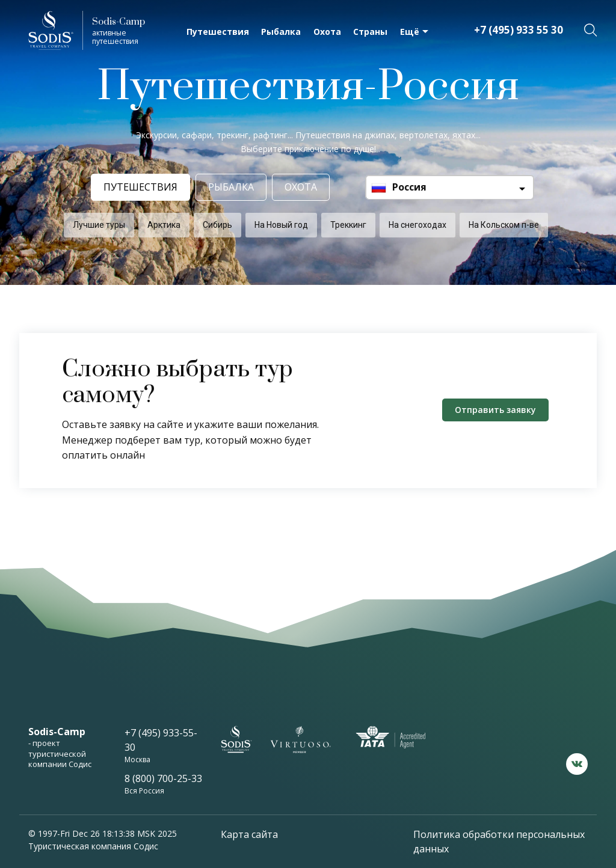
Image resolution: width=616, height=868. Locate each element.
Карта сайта (249, 834)
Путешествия (218, 32)
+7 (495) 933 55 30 (519, 30)
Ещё (410, 32)
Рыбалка (281, 32)
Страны (370, 32)
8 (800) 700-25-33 (163, 778)
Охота (327, 32)
